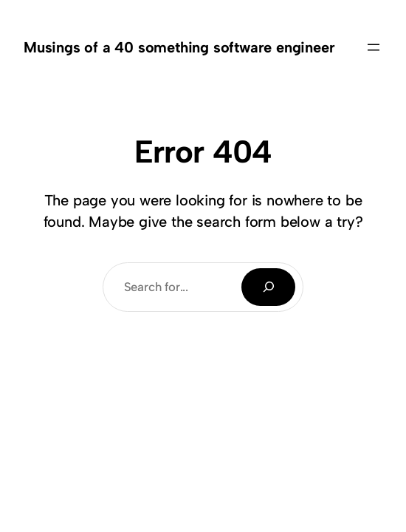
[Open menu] (374, 47)
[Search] (268, 287)
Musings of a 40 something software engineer (179, 47)
